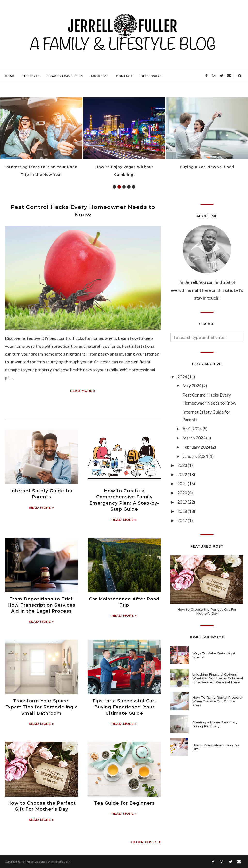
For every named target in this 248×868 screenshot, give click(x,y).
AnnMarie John (61, 862)
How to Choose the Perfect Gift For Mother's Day (207, 611)
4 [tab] (129, 187)
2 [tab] (119, 187)
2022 (182, 474)
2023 (182, 465)
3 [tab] (124, 187)
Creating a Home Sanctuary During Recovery (215, 724)
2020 (182, 493)
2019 (182, 502)
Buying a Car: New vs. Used (207, 167)
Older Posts (144, 842)
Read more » (83, 391)
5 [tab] (134, 187)
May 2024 (192, 386)
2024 (182, 377)
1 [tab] (114, 187)
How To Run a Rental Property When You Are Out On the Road (217, 701)
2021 (182, 484)
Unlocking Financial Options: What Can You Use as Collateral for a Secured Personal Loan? (218, 678)
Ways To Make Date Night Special (214, 655)
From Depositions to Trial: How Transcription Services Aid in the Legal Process (41, 605)
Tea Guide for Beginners (124, 803)
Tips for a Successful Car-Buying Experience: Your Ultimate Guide (124, 707)
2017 (182, 520)
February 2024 (197, 447)
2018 (182, 511)
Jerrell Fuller (26, 862)
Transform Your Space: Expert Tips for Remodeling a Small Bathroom (42, 707)
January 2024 (195, 456)
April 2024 (192, 429)
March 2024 (194, 438)
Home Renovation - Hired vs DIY (216, 747)
